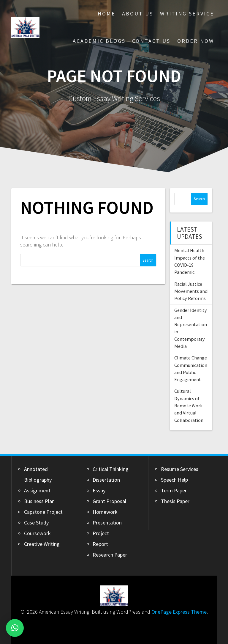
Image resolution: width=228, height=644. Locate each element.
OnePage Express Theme (179, 612)
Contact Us (151, 41)
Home (107, 14)
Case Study (36, 523)
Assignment (37, 490)
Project (101, 533)
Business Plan (39, 501)
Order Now (196, 41)
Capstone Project (43, 512)
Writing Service (187, 14)
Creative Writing (42, 544)
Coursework (37, 533)
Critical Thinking (111, 469)
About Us (138, 14)
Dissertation (106, 480)
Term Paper (174, 490)
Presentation (107, 523)
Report (100, 544)
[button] (15, 628)
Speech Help (174, 480)
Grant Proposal (109, 501)
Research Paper (110, 555)
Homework (105, 512)
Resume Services (180, 469)
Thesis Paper (175, 501)
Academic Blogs (99, 41)
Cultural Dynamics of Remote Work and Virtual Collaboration (189, 405)
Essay (99, 490)
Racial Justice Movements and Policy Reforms (191, 291)
